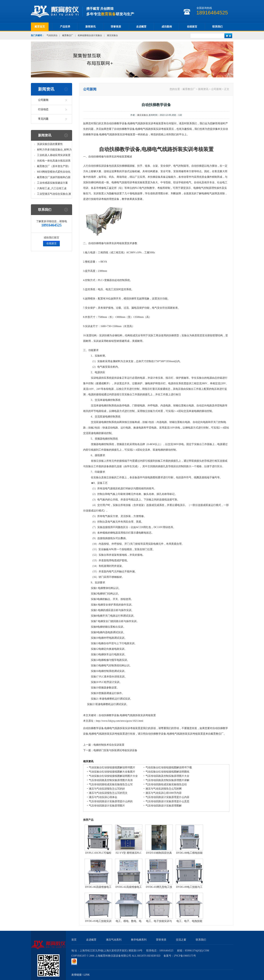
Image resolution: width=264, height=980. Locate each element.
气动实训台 (52, 35)
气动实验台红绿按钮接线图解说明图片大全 (113, 776)
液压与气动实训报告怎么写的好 (107, 789)
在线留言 (192, 27)
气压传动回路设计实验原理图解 (164, 806)
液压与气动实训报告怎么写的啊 (164, 789)
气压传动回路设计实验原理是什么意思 (167, 801)
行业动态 (43, 109)
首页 (74, 940)
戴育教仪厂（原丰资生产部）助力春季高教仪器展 (54, 167)
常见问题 (43, 119)
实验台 (185, 335)
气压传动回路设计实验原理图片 (107, 806)
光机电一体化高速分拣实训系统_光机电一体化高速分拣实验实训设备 (54, 161)
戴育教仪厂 (68, 35)
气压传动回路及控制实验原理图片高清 (111, 780)
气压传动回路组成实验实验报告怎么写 (111, 784)
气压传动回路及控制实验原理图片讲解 (167, 780)
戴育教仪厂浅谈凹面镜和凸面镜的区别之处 (54, 178)
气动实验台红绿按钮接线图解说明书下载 (169, 767)
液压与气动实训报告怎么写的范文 (108, 793)
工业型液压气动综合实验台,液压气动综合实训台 (54, 195)
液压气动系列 (114, 940)
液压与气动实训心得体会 (103, 797)
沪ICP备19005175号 (185, 956)
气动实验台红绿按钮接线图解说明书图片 (112, 767)
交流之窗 (181, 940)
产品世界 (65, 27)
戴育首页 (40, 27)
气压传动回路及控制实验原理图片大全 (167, 776)
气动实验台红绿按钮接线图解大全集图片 (112, 772)
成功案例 (167, 27)
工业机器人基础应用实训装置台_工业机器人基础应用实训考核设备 (54, 156)
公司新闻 (43, 100)
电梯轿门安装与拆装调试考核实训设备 (115, 750)
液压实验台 (112, 35)
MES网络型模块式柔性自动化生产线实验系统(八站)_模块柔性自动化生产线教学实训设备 (54, 172)
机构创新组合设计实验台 (90, 35)
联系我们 (217, 27)
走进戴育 (141, 27)
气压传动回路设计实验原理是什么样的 (111, 801)
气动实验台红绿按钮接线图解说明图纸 (167, 772)
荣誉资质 (116, 27)
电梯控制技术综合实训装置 (109, 745)
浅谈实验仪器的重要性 (50, 144)
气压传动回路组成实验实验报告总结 (166, 784)
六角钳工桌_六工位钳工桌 (52, 188)
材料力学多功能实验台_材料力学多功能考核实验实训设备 (54, 150)
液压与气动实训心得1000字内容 (164, 793)
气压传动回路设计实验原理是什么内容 (167, 797)
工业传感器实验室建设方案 (52, 183)
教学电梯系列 (139, 940)
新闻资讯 (91, 27)
